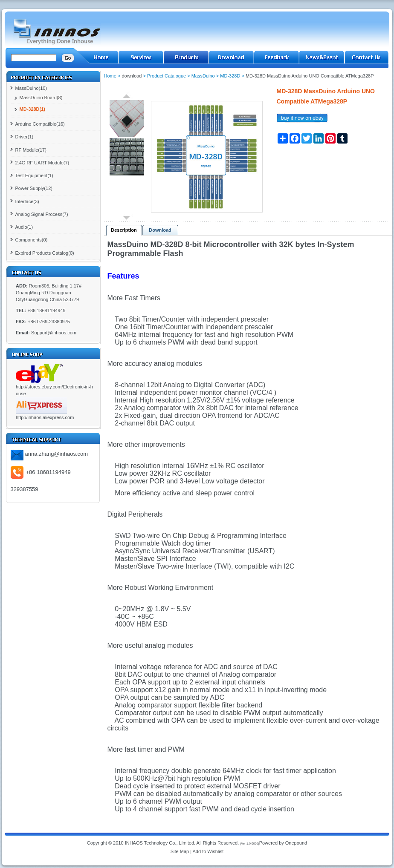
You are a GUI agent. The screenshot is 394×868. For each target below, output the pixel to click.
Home (110, 76)
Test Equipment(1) (34, 175)
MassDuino (203, 76)
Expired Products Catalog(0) (45, 253)
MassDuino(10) (31, 88)
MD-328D (230, 76)
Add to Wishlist (208, 851)
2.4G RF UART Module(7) (42, 163)
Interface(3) (27, 201)
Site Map (180, 851)
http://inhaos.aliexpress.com (45, 417)
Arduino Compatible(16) (40, 124)
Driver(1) (25, 137)
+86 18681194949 (48, 472)
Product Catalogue (167, 76)
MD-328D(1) (33, 109)
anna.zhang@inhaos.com (57, 454)
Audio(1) (24, 227)
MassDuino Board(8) (41, 98)
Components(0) (32, 240)
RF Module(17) (31, 150)
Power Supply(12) (34, 188)
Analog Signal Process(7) (42, 214)
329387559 (25, 489)
